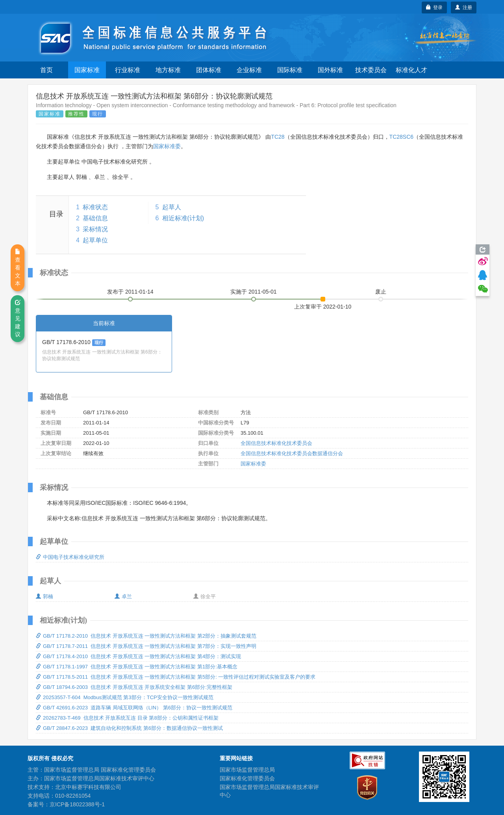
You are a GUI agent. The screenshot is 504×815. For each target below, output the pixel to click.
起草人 (172, 207)
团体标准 (209, 70)
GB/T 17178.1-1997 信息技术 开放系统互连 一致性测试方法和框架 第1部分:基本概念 (137, 667)
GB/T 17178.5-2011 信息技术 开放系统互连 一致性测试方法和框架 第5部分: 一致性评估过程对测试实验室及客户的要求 (176, 677)
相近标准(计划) (183, 218)
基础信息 (95, 218)
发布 (130, 292)
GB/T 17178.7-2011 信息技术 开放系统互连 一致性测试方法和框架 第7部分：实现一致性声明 (146, 646)
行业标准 (128, 70)
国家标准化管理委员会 (247, 778)
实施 (254, 292)
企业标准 (249, 70)
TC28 (278, 137)
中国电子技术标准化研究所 (70, 557)
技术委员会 (371, 70)
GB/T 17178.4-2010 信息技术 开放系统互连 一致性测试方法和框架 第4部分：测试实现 (138, 656)
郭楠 (44, 596)
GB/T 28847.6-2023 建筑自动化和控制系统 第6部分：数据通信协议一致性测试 (129, 728)
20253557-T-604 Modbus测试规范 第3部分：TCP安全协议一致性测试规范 (125, 697)
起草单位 (95, 240)
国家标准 (87, 70)
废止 (381, 292)
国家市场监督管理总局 (247, 770)
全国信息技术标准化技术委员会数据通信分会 (292, 453)
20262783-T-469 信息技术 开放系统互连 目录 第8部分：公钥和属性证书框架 (127, 718)
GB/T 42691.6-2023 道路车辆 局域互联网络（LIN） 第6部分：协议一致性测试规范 (134, 708)
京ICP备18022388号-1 (77, 804)
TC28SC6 (401, 137)
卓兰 (123, 596)
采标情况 (95, 229)
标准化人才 (411, 70)
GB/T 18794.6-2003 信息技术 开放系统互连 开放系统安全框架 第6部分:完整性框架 (134, 687)
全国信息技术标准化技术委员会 (276, 443)
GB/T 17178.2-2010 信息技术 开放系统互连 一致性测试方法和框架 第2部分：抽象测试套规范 (146, 636)
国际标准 (290, 70)
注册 (464, 7)
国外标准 (330, 70)
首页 (46, 70)
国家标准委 (167, 146)
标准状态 (95, 207)
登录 (435, 7)
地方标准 (168, 70)
